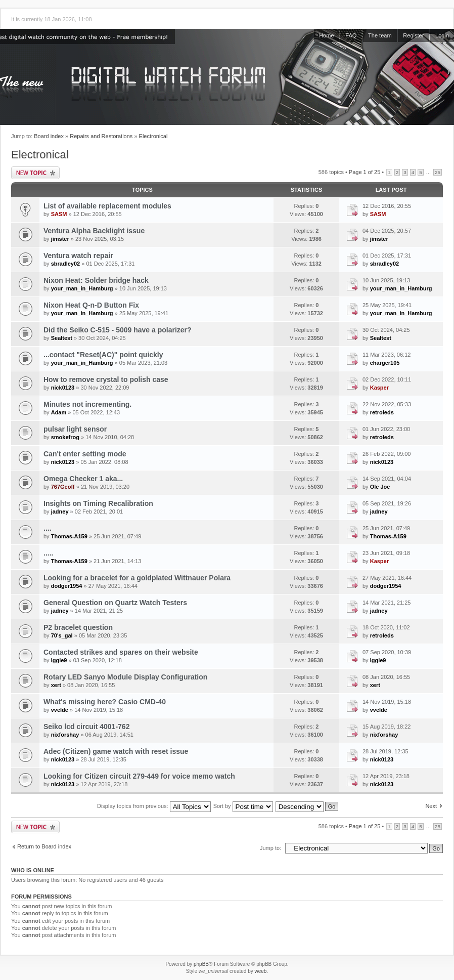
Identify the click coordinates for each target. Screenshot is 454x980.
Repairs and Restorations (101, 136)
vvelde (60, 710)
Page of (365, 172)
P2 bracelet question (78, 627)
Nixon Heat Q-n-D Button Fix (91, 305)
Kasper (379, 388)
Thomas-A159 (69, 536)
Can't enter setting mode (85, 454)
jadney (60, 512)
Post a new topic (35, 173)
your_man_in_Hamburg (82, 288)
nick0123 (63, 388)
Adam (59, 412)
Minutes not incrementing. (87, 404)
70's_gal (62, 635)
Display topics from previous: (154, 806)
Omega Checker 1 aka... (83, 479)
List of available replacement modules (107, 206)
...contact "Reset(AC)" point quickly (103, 355)
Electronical (153, 136)
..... (48, 553)
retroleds (382, 412)
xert (56, 685)
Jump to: (270, 848)
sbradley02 (65, 264)
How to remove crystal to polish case (106, 379)
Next (431, 806)
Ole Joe (380, 487)
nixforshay (65, 735)
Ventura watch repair (78, 255)
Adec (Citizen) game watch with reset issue (116, 751)
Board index (49, 136)
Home (326, 35)
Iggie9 (59, 660)
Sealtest (62, 338)
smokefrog (65, 437)
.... (48, 528)
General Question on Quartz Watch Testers (115, 603)
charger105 (385, 363)
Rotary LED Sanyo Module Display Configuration (125, 677)
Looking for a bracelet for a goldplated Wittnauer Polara (137, 578)
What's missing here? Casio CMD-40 (105, 702)
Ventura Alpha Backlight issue (94, 231)
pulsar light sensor (75, 429)
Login (442, 35)
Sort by (243, 806)
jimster (60, 239)
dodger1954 (67, 586)
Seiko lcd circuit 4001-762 (86, 727)
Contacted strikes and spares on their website (121, 652)
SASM (59, 214)
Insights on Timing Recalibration (98, 503)
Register (413, 35)
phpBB (201, 964)
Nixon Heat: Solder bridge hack (96, 280)
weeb (260, 971)
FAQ (351, 35)
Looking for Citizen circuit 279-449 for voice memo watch (139, 776)
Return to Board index (44, 846)
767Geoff (63, 487)
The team (380, 35)
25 (438, 172)
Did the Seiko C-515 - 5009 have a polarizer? (118, 330)
